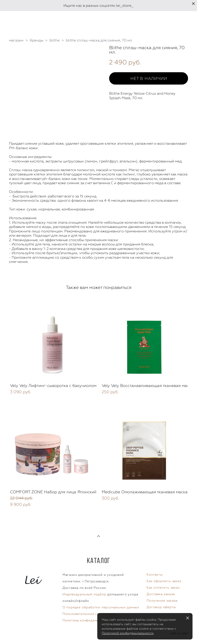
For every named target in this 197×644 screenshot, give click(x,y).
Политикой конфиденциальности (128, 633)
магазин (16, 40)
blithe (55, 40)
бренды (37, 40)
